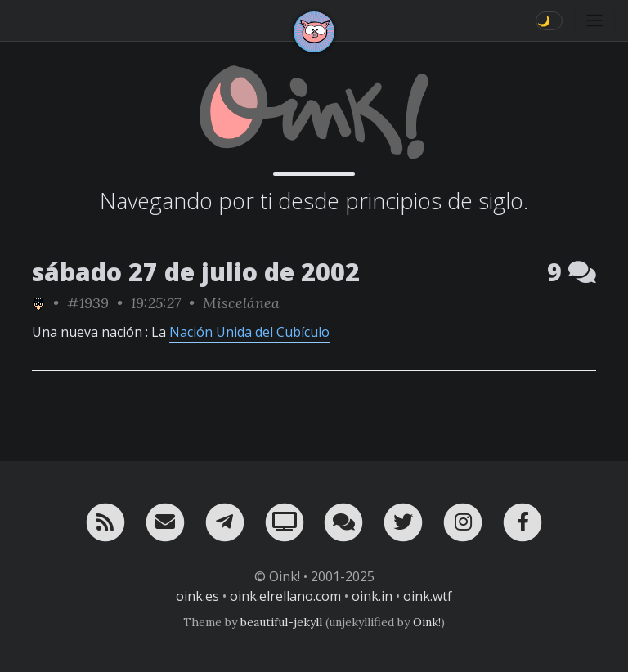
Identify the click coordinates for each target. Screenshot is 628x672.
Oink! (427, 622)
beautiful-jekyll (281, 622)
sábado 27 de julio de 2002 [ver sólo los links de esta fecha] (196, 272)
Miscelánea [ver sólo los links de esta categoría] (241, 303)
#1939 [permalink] (88, 303)
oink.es (197, 596)
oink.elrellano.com (285, 596)
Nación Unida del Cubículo (249, 332)
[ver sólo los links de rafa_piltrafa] (38, 303)
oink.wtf (428, 596)
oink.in (372, 596)
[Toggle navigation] (594, 20)
